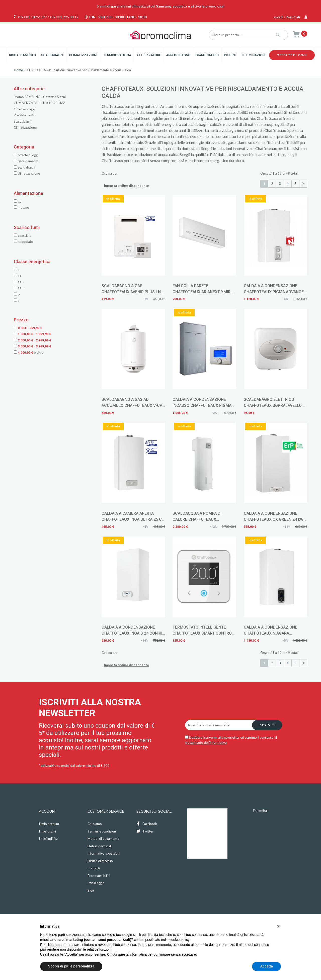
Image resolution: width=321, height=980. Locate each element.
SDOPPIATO (23, 242)
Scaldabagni (52, 55)
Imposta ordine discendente (127, 186)
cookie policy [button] (179, 940)
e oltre (29, 352)
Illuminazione (254, 55)
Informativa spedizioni (104, 853)
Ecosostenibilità (99, 876)
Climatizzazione (84, 55)
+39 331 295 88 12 (64, 17)
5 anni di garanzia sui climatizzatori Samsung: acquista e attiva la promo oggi (160, 6)
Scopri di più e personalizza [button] (71, 966)
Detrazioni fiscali (100, 846)
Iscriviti (267, 725)
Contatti (94, 868)
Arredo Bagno (178, 55)
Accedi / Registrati (290, 17)
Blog (91, 890)
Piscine (230, 55)
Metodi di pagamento (103, 839)
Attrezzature (149, 55)
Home (18, 70)
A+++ (19, 288)
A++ (18, 282)
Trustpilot (260, 811)
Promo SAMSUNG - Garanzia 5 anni (40, 97)
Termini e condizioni (102, 831)
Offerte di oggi (292, 55)
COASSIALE (22, 236)
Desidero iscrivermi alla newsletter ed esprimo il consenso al (231, 740)
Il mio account (49, 824)
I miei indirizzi (49, 839)
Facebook (147, 824)
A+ (18, 276)
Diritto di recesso (100, 861)
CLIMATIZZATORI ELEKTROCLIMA (40, 103)
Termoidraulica (117, 55)
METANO (21, 207)
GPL (18, 201)
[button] (278, 926)
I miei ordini (47, 831)
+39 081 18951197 (32, 17)
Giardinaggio (207, 55)
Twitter (145, 831)
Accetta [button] (266, 966)
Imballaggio (96, 883)
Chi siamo (95, 824)
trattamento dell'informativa (206, 742)
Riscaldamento (22, 55)
